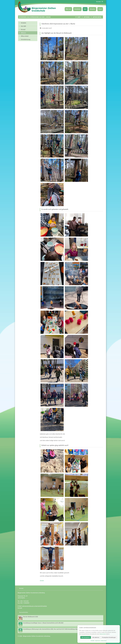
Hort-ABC (23, 26)
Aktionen (87, 17)
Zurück (42, 581)
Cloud (100, 9)
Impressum (98, 641)
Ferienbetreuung (26, 39)
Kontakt (98, 2)
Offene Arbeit (25, 36)
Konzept (23, 29)
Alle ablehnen (96, 637)
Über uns (68, 9)
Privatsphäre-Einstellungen (109, 637)
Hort (85, 9)
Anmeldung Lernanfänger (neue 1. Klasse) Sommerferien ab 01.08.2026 (43, 623)
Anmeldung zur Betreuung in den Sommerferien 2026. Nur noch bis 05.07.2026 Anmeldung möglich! (51, 629)
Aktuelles (92, 9)
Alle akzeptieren (86, 637)
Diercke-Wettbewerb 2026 (31, 617)
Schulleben (77, 9)
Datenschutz (103, 634)
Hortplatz (23, 23)
